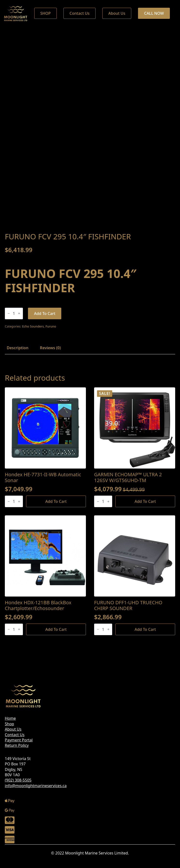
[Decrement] (9, 313)
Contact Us (15, 735)
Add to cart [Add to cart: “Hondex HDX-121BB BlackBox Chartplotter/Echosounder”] (56, 629)
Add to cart (45, 313)
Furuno (51, 326)
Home (10, 718)
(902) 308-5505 (18, 780)
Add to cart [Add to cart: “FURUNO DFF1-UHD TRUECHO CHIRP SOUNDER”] (145, 629)
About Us (13, 729)
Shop (9, 724)
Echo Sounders (33, 326)
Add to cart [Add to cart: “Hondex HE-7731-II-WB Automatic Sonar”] (56, 501)
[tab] (18, 348)
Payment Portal (19, 740)
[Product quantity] (14, 313)
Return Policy (17, 745)
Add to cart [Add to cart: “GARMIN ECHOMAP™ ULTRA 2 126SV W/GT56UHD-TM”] (145, 501)
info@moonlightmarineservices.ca (36, 786)
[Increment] (19, 313)
